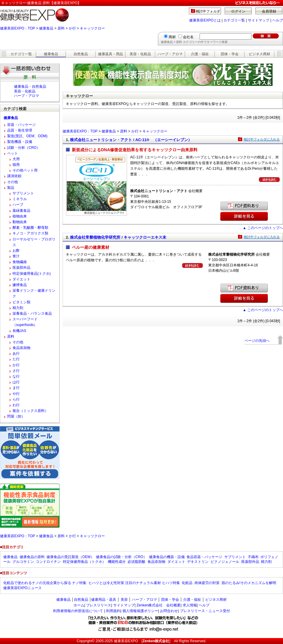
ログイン (238, 11)
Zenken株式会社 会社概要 (158, 605)
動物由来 (20, 222)
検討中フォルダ (208, 11)
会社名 (188, 37)
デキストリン (198, 562)
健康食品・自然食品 (30, 87)
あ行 (16, 353)
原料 (61, 28)
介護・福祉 (200, 54)
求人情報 (190, 605)
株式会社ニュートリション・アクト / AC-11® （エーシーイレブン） (131, 140)
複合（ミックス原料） (30, 411)
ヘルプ (278, 20)
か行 (72, 28)
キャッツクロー (92, 28)
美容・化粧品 (140, 54)
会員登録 (269, 11)
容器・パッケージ (21, 125)
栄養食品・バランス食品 (32, 313)
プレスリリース (99, 605)
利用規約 (113, 611)
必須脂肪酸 (136, 562)
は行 (16, 382)
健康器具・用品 (111, 54)
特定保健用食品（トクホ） (84, 562)
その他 (13, 182)
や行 (16, 394)
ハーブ (18, 205)
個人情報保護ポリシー (140, 611)
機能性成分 (117, 562)
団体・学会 (230, 54)
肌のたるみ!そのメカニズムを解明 (249, 583)
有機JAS (19, 331)
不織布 (253, 557)
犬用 (16, 159)
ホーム (79, 605)
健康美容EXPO (126, 641)
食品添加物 (21, 348)
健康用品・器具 (104, 600)
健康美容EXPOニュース (22, 588)
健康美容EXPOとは (205, 20)
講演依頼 (14, 176)
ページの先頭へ (257, 341)
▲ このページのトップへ (263, 228)
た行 (16, 359)
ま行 (16, 388)
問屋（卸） (16, 416)
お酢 (16, 251)
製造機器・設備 (20, 142)
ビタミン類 (21, 302)
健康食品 (46, 28)
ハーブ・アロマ (170, 54)
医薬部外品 (21, 268)
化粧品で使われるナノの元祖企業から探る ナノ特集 (45, 583)
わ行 (16, 405)
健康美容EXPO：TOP (18, 28)
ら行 (16, 399)
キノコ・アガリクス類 (30, 233)
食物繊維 (20, 262)
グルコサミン (23, 562)
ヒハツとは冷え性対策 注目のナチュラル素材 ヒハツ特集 (134, 583)
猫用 (16, 165)
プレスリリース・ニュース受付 (205, 611)
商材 (172, 37)
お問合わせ (169, 611)
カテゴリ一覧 (234, 20)
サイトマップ (259, 20)
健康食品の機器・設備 (167, 557)
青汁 (16, 256)
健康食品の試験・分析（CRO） (121, 557)
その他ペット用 (25, 170)
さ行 (16, 371)
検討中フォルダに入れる (262, 139)
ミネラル (20, 199)
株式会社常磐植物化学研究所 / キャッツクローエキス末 (118, 237)
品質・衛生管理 (20, 130)
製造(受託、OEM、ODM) (27, 136)
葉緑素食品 (21, 211)
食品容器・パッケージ (204, 557)
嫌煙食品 (20, 285)
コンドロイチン (48, 562)
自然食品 (81, 54)
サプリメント (23, 193)
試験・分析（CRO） (24, 148)
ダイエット (21, 279)
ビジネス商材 (259, 54)
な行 (16, 376)
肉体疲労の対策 (207, 583)
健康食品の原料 (32, 557)
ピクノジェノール (225, 562)
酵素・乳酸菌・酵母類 (30, 228)
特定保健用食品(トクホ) (32, 274)
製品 (11, 188)
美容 (124, 600)
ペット (13, 153)
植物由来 (20, 216)
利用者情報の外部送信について (78, 611)
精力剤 (18, 308)
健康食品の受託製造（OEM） (70, 557)
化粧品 (187, 583)
